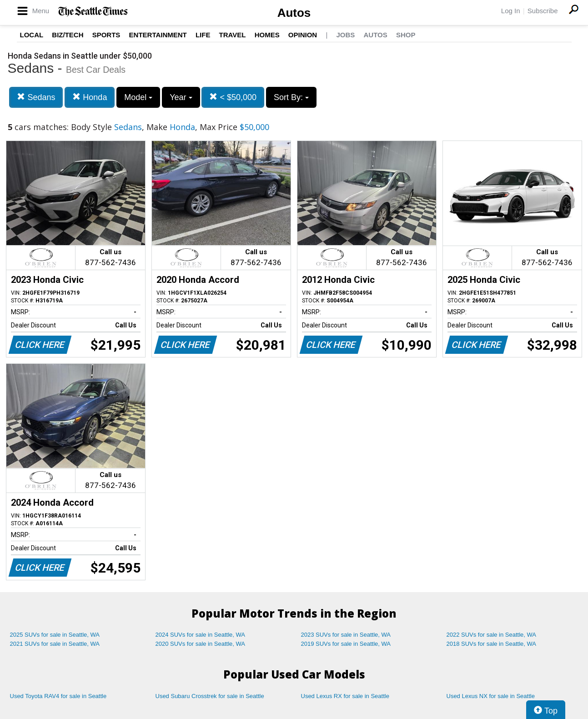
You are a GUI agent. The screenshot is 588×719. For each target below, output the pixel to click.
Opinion (303, 35)
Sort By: (291, 97)
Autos (294, 13)
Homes (267, 35)
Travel (233, 35)
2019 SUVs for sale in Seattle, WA (346, 644)
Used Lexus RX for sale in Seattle (345, 696)
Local (32, 35)
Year (181, 97)
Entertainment (158, 35)
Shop (406, 35)
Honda (90, 97)
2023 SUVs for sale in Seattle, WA (346, 635)
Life (203, 35)
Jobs (345, 35)
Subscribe (543, 11)
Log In (511, 11)
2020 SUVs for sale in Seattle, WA (201, 644)
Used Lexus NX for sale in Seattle (491, 696)
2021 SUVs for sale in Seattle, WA (55, 644)
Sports (106, 35)
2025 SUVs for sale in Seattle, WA (55, 635)
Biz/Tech (68, 35)
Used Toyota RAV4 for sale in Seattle (58, 696)
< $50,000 (233, 97)
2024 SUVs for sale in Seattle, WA (201, 635)
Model (138, 97)
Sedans (36, 97)
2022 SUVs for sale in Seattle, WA (492, 635)
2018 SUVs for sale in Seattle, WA (492, 644)
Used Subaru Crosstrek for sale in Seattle (210, 696)
